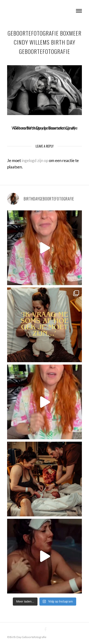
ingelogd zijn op (35, 160)
